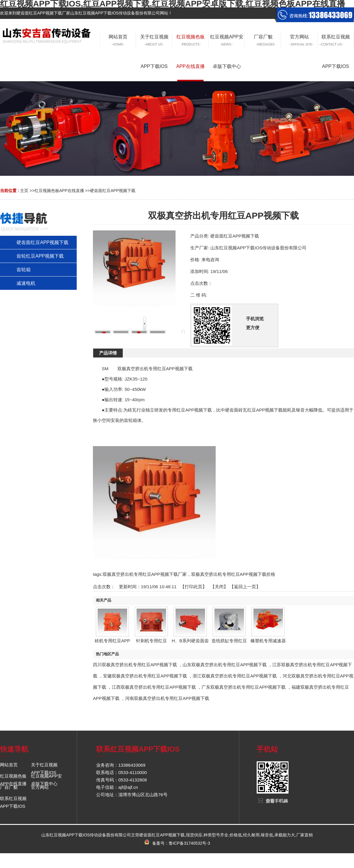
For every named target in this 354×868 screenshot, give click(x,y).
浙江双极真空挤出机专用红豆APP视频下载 (235, 676)
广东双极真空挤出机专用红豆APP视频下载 (244, 687)
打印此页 (194, 587)
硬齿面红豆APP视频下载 (113, 191)
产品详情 (108, 353)
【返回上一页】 (245, 587)
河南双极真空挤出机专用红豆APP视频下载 (167, 698)
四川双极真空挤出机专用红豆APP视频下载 (135, 665)
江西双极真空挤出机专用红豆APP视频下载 (154, 687)
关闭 (219, 587)
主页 (24, 191)
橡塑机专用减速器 (268, 641)
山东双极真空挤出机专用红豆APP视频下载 (225, 665)
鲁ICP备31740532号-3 (189, 843)
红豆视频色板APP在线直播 (59, 191)
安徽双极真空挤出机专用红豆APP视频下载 (145, 676)
